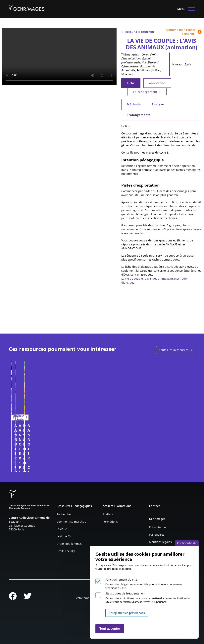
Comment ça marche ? (71, 522)
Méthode (136, 105)
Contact (154, 506)
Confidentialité (187, 543)
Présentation (157, 527)
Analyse (158, 104)
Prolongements (139, 115)
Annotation (157, 83)
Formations (110, 522)
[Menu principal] (185, 9)
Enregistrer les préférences (127, 613)
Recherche (64, 514)
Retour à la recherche (138, 32)
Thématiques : (131, 54)
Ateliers (108, 514)
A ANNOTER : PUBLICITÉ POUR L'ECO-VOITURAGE (30, 430)
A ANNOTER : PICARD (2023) (73, 428)
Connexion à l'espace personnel (48, 467)
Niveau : (178, 64)
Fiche (133, 84)
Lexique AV (64, 536)
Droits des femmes (69, 544)
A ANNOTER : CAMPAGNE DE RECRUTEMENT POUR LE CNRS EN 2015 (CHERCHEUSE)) (171, 435)
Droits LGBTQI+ (67, 551)
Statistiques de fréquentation (125, 593)
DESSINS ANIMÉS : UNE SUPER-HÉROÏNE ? (123, 430)
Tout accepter (110, 629)
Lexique (62, 529)
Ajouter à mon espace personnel (184, 32)
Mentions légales (160, 542)
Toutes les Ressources (174, 350)
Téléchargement (145, 92)
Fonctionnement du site (121, 579)
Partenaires (157, 535)
